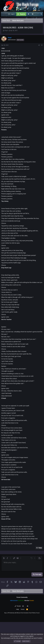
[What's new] (37, 14)
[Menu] (4, 14)
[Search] (41, 14)
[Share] (39, 45)
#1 (42, 45)
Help (18, 609)
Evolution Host (28, 613)
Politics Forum (36, 613)
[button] (33, 14)
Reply (40, 548)
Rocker (18, 606)
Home (23, 609)
